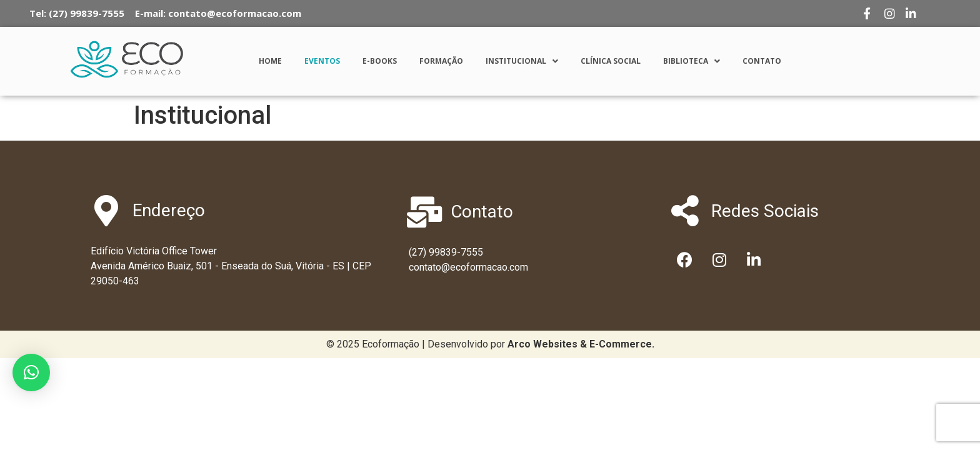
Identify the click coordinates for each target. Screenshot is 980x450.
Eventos (322, 61)
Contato (762, 61)
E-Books (380, 61)
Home (270, 61)
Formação (441, 61)
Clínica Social (611, 61)
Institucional (522, 61)
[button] (31, 372)
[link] (581, 344)
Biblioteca (692, 61)
